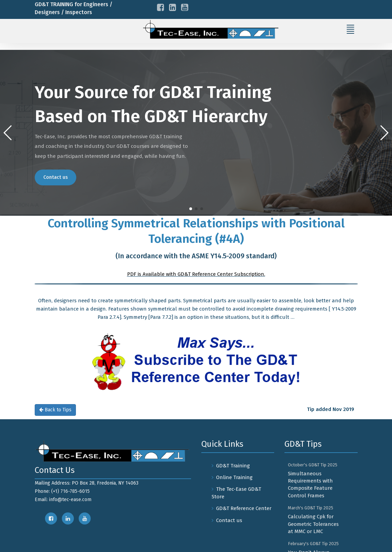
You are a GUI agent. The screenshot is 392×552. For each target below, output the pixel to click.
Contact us (55, 177)
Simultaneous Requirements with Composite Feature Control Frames (310, 485)
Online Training (234, 477)
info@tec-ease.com (73, 35)
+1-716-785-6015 (68, 24)
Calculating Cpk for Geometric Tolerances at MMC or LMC (313, 524)
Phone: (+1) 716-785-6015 (62, 491)
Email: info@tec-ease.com (63, 500)
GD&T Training (233, 466)
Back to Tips (55, 410)
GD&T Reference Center (244, 508)
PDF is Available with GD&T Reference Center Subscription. (196, 274)
